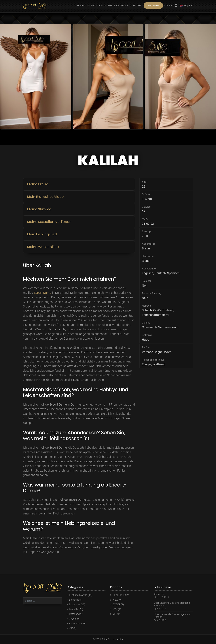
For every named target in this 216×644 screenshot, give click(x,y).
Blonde (73, 600)
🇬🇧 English (186, 6)
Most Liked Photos (118, 6)
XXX (115, 609)
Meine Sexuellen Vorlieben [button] (49, 222)
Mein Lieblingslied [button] (42, 234)
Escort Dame (43, 293)
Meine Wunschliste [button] (43, 247)
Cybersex (74, 619)
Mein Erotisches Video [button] (45, 197)
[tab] (79, 184)
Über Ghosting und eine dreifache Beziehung (172, 604)
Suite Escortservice (112, 639)
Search (176, 6)
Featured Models (78, 595)
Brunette (74, 609)
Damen (90, 6)
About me (159, 594)
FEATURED (119, 595)
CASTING (136, 6)
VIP (71, 628)
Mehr (167, 6)
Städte (100, 6)
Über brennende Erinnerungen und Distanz (172, 616)
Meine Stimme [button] (39, 209)
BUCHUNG (153, 5)
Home (80, 6)
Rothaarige (75, 614)
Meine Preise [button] (38, 184)
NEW (115, 600)
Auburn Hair (76, 623)
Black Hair (75, 605)
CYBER (117, 605)
